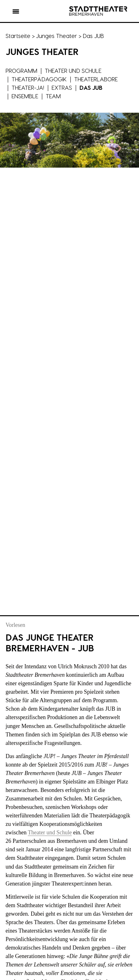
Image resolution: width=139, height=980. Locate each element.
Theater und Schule (73, 70)
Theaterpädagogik (39, 79)
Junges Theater (57, 36)
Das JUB (91, 87)
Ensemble (25, 96)
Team (53, 96)
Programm (21, 70)
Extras (62, 87)
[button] (16, 13)
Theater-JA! (28, 87)
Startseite (18, 36)
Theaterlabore (96, 79)
